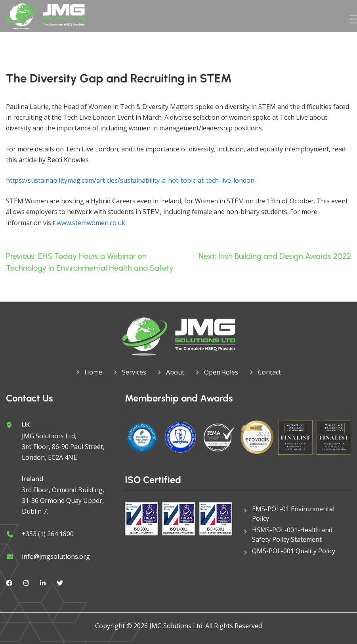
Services (134, 372)
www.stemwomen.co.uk (91, 223)
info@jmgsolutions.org (56, 556)
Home (93, 372)
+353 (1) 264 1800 (48, 534)
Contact (269, 372)
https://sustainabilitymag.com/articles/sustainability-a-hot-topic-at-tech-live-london (130, 180)
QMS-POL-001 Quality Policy (294, 551)
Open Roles (221, 372)
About (175, 372)
